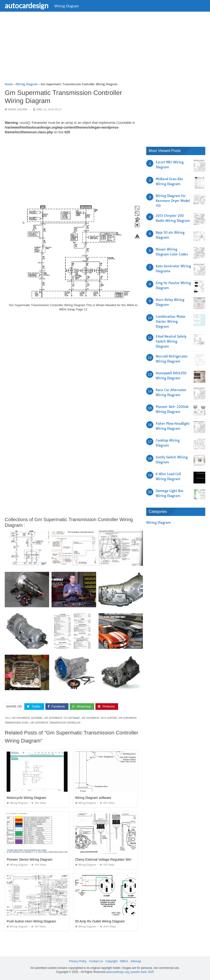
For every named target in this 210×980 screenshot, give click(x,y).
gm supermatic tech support (99, 718)
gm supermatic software (27, 718)
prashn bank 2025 (143, 972)
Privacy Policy (78, 961)
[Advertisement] (105, 49)
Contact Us (96, 961)
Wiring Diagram (66, 6)
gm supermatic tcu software (62, 718)
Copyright (111, 961)
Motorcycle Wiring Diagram (26, 798)
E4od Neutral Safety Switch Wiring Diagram (171, 341)
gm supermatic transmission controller (55, 723)
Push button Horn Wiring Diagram (31, 921)
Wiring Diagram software (93, 798)
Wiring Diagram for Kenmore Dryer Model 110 (173, 201)
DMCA (124, 961)
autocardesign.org (118, 972)
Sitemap (136, 961)
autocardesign (27, 5)
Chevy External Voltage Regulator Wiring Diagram (112, 859)
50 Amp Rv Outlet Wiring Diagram (100, 921)
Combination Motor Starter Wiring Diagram (171, 322)
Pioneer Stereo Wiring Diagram (30, 859)
